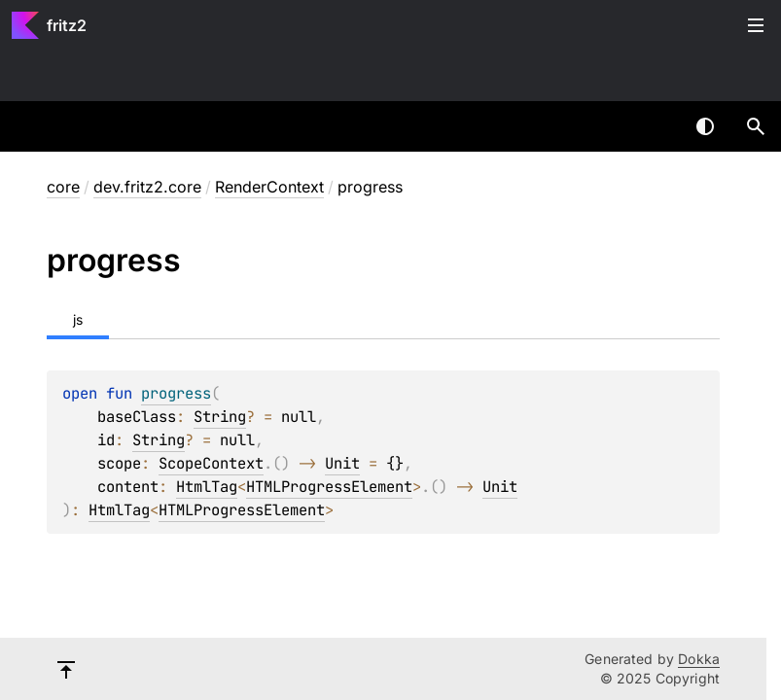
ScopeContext (211, 463)
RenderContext (269, 187)
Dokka (699, 659)
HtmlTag (207, 487)
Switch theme (705, 126)
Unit (342, 463)
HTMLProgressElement (329, 487)
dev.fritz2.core (147, 187)
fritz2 (67, 25)
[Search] (756, 126)
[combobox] (655, 126)
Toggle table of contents (756, 25)
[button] (756, 126)
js (78, 319)
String (220, 417)
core (63, 187)
